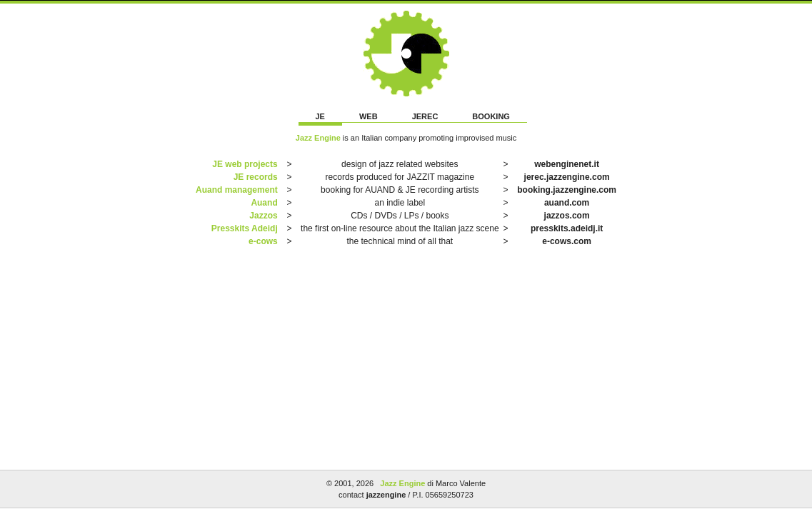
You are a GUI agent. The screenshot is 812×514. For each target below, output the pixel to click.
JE (320, 116)
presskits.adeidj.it (567, 228)
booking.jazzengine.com (567, 190)
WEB (369, 116)
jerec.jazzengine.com (567, 177)
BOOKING (491, 116)
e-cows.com (567, 241)
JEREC (425, 116)
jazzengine (386, 495)
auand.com (567, 203)
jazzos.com (567, 216)
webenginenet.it (567, 164)
